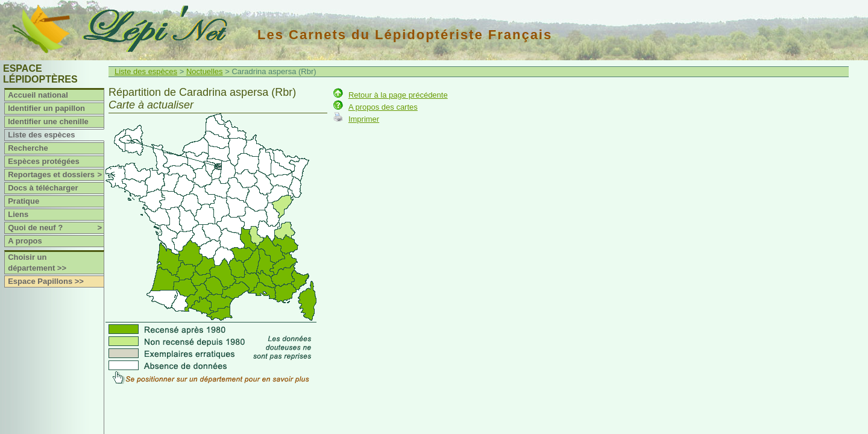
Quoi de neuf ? (56, 228)
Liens (18, 214)
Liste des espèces (41, 135)
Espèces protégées (44, 161)
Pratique (24, 201)
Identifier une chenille (48, 121)
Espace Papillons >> (46, 281)
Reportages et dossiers (56, 175)
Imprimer (364, 119)
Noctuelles (205, 71)
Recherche (28, 148)
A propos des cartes (383, 107)
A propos (25, 241)
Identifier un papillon (46, 108)
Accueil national (38, 95)
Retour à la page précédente (398, 95)
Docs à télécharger (43, 188)
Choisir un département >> (37, 263)
